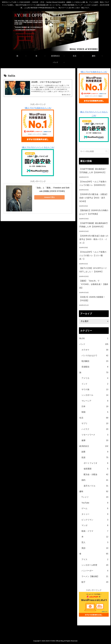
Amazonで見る (49, 197)
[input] (94, 151)
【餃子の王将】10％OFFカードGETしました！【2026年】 (93, 270)
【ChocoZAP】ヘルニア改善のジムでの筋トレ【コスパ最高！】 (93, 255)
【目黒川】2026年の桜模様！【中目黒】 (92, 299)
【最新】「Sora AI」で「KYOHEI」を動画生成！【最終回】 (94, 284)
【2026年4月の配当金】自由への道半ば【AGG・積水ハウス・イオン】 (94, 239)
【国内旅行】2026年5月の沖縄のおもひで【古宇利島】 (94, 212)
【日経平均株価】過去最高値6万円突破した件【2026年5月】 (94, 225)
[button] (107, 151)
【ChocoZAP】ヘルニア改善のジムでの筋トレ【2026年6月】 (93, 183)
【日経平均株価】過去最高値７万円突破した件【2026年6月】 (93, 171)
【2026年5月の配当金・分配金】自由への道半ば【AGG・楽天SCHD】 (94, 198)
